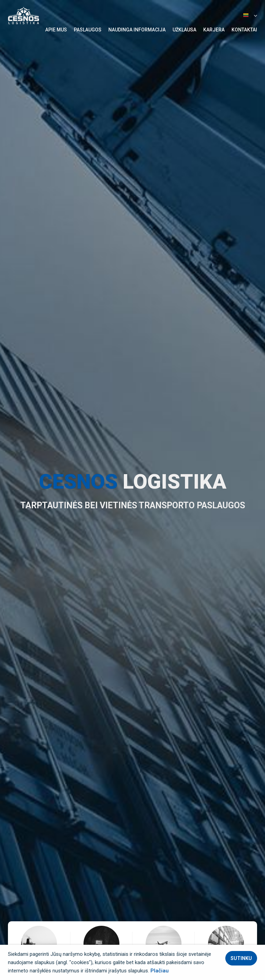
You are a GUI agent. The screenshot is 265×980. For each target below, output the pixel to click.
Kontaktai (244, 30)
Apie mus (56, 30)
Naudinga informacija (137, 30)
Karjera (214, 30)
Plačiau (160, 971)
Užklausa (184, 30)
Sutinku (241, 958)
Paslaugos (88, 30)
